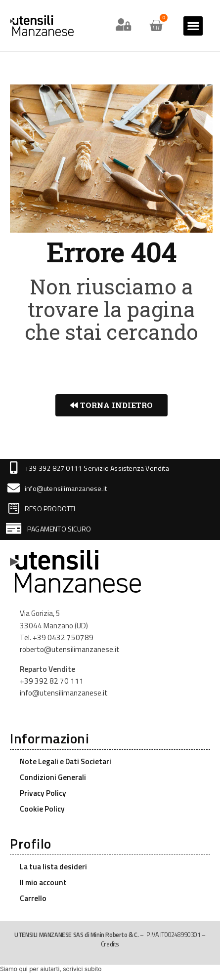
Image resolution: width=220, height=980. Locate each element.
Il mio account (43, 882)
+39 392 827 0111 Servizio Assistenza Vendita (97, 468)
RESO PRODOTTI (50, 509)
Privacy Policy (43, 793)
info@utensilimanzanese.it (66, 488)
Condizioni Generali (53, 777)
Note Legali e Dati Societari (66, 761)
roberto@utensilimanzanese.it (70, 649)
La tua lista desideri (53, 867)
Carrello (33, 898)
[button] (193, 26)
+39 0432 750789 (63, 637)
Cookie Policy (42, 809)
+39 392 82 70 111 (52, 681)
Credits (110, 944)
